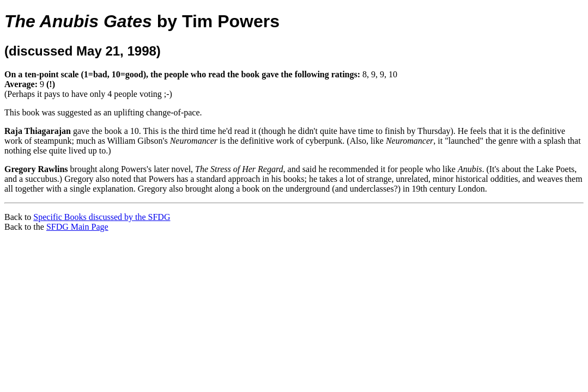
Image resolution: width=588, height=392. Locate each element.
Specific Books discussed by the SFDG (102, 217)
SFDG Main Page (77, 227)
